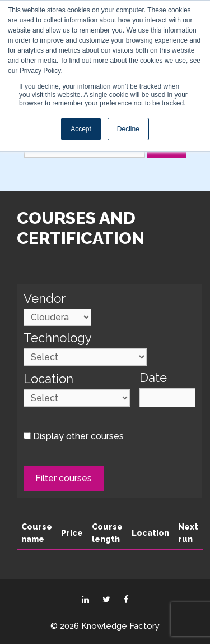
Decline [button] (128, 129)
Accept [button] (81, 129)
